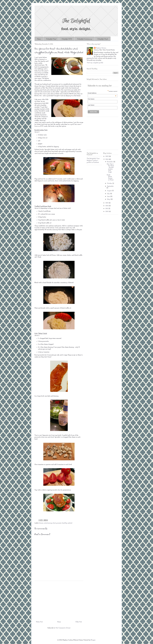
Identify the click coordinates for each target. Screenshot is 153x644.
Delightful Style (103, 39)
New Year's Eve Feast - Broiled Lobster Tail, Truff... (110, 168)
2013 (107, 203)
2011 (107, 209)
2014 (107, 159)
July (109, 194)
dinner (41, 523)
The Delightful (91, 159)
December (110, 162)
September (110, 186)
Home (39, 39)
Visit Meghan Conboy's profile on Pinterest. (93, 161)
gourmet (59, 523)
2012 (107, 206)
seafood (70, 523)
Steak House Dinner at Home (110, 177)
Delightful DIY (67, 39)
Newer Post (39, 622)
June (109, 197)
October (110, 183)
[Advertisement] (59, 600)
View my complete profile (95, 63)
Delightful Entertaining (85, 39)
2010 (107, 212)
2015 (107, 156)
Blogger (93, 640)
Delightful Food (51, 39)
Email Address (102, 93)
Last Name (91, 105)
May (109, 199)
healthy (65, 523)
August (110, 191)
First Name (91, 99)
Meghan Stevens (101, 48)
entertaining (48, 523)
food (54, 523)
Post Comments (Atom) (63, 628)
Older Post (79, 622)
